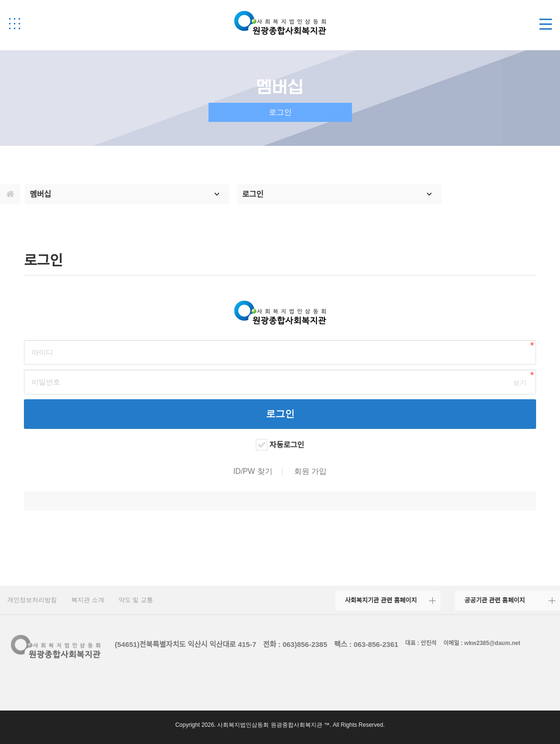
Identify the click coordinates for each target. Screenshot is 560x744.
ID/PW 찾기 (253, 471)
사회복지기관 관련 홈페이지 (381, 600)
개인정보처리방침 (32, 600)
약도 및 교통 (136, 600)
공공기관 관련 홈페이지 (495, 600)
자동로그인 (286, 445)
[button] (14, 23)
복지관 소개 (88, 600)
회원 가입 (310, 471)
